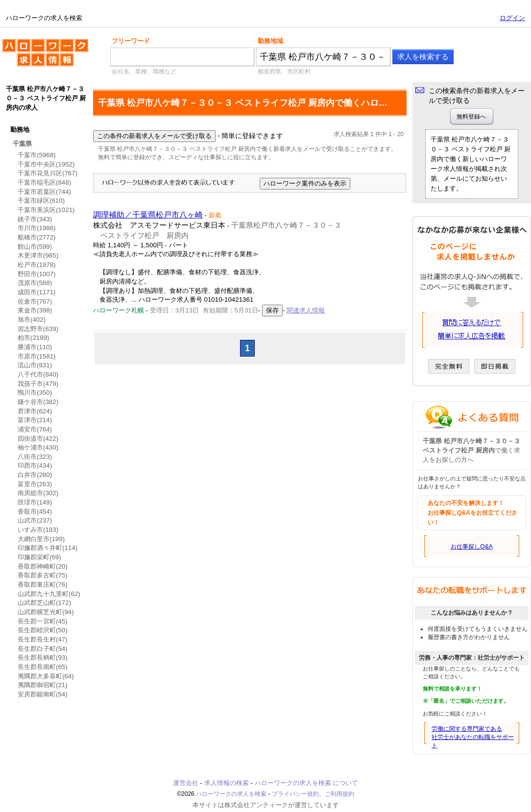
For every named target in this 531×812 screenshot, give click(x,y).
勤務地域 (270, 41)
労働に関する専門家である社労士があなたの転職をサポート (473, 737)
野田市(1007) (37, 274)
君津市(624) (35, 411)
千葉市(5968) (37, 155)
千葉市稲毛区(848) (44, 182)
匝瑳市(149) (35, 502)
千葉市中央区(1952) (46, 164)
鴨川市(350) (35, 393)
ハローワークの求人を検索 (45, 57)
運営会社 (186, 783)
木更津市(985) (38, 255)
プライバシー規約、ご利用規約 (313, 794)
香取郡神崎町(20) (43, 566)
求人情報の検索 (227, 783)
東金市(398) (35, 310)
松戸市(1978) (37, 265)
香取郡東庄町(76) (43, 585)
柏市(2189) (34, 338)
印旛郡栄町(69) (39, 557)
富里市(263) (35, 484)
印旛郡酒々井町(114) (48, 548)
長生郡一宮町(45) (43, 621)
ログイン (512, 18)
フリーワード (131, 41)
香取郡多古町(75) (43, 575)
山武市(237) (35, 520)
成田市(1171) (37, 292)
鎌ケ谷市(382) (38, 402)
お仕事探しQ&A (471, 547)
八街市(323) (35, 457)
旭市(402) (32, 320)
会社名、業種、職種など (144, 72)
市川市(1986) (37, 228)
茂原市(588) (35, 283)
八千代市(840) (38, 374)
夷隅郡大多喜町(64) (46, 676)
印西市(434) (35, 466)
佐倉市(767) (35, 301)
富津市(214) (35, 420)
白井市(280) (35, 475)
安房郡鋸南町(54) (43, 694)
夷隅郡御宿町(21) (43, 685)
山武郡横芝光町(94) (46, 612)
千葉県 (22, 144)
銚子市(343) (35, 219)
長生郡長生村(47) (43, 639)
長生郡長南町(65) (43, 667)
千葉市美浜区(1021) (46, 210)
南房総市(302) (38, 493)
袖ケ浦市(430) (38, 447)
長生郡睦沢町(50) (43, 630)
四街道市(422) (38, 439)
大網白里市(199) (41, 539)
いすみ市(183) (38, 530)
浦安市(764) (35, 429)
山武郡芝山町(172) (44, 603)
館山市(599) (35, 247)
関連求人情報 (306, 310)
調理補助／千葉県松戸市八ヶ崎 (148, 215)
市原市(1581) (37, 356)
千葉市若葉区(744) (44, 192)
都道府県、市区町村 (284, 72)
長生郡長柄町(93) (43, 657)
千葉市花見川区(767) (48, 173)
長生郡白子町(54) (43, 649)
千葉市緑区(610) (41, 201)
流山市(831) (35, 365)
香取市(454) (35, 512)
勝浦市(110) (35, 347)
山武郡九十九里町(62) (49, 594)
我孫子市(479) (38, 384)
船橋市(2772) (37, 237)
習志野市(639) (38, 329)
